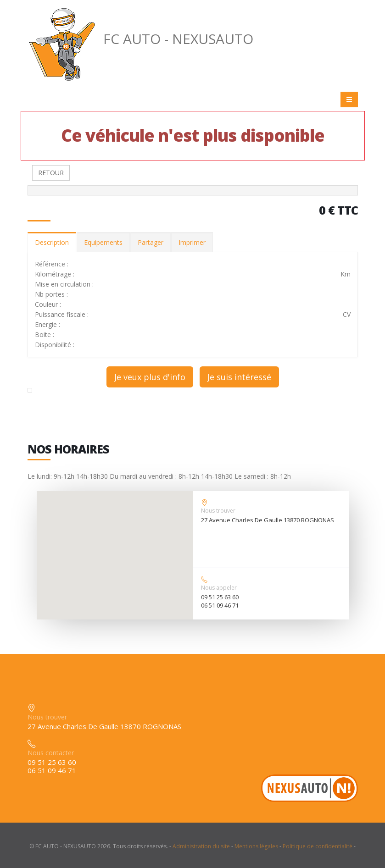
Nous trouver (218, 511)
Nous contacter (51, 753)
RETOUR (51, 173)
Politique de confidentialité (318, 846)
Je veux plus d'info (150, 377)
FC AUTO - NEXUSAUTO (140, 39)
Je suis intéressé (239, 377)
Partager (151, 242)
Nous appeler (219, 588)
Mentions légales (256, 846)
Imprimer (192, 242)
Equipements (103, 242)
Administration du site (201, 846)
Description (52, 242)
